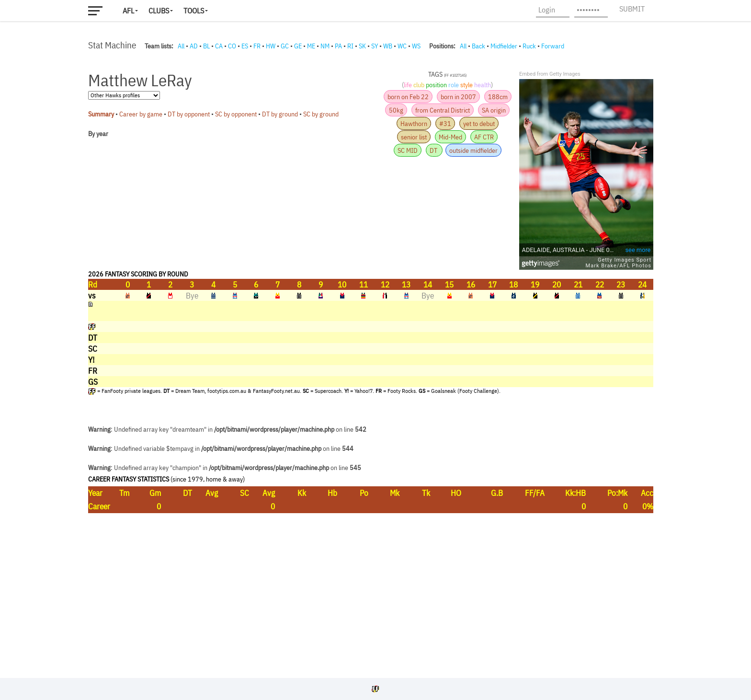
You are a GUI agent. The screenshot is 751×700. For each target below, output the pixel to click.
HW (271, 46)
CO (232, 46)
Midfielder (504, 46)
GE (298, 46)
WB (388, 46)
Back (478, 46)
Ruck (529, 46)
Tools (194, 11)
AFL (128, 11)
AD (194, 46)
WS (416, 46)
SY (375, 46)
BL (206, 46)
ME (311, 46)
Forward (553, 46)
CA (219, 46)
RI (350, 46)
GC (285, 46)
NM (325, 46)
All (181, 46)
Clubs (159, 11)
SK (362, 46)
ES (245, 46)
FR (257, 46)
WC (402, 46)
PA (338, 46)
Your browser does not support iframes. (371, 362)
